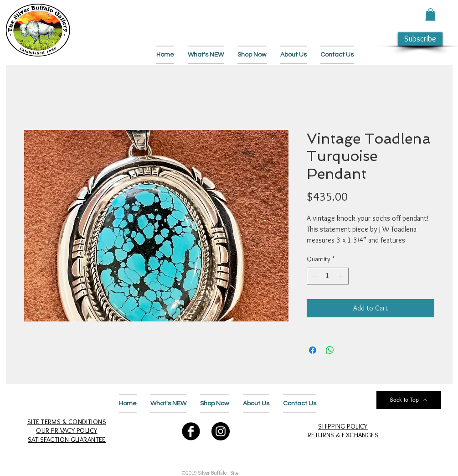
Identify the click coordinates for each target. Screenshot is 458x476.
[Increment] (342, 276)
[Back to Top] (409, 400)
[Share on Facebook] (313, 350)
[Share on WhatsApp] (330, 350)
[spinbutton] (328, 276)
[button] (430, 14)
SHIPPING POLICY (343, 426)
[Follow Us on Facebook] (191, 431)
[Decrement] (314, 276)
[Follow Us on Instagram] (221, 431)
